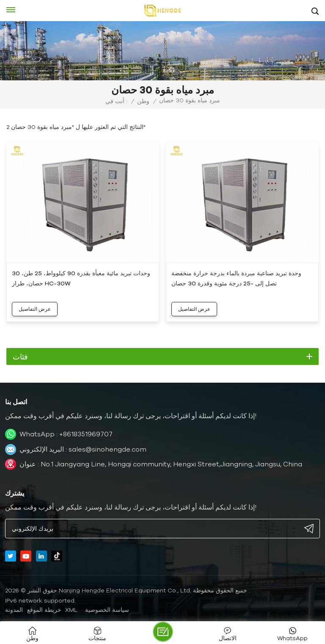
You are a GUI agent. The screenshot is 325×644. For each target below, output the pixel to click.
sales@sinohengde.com (107, 449)
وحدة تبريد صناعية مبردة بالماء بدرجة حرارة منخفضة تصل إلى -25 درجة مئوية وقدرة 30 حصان (236, 278)
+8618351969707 (86, 434)
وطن (143, 101)
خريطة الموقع (44, 610)
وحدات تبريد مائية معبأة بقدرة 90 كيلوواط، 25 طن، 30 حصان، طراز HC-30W (81, 278)
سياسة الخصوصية (107, 610)
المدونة (14, 610)
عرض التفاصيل (35, 309)
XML (71, 610)
